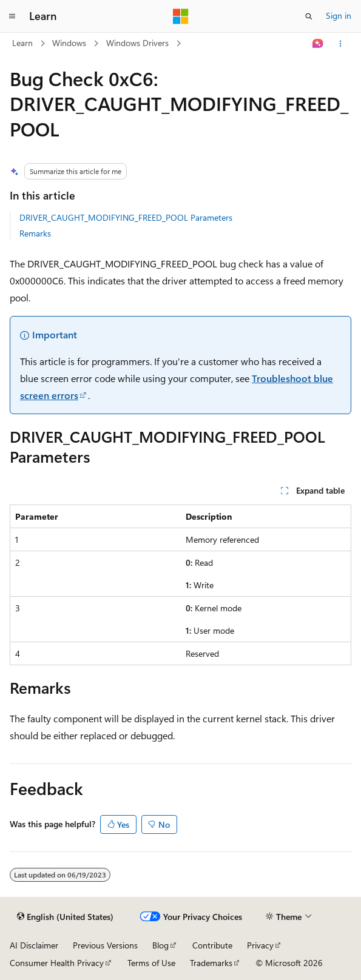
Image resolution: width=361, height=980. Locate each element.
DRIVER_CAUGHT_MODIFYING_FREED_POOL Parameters (126, 217)
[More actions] (341, 44)
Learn (22, 43)
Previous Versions (105, 945)
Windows (69, 43)
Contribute (212, 945)
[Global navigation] (12, 16)
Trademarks (211, 963)
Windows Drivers (137, 43)
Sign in (339, 15)
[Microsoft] (181, 16)
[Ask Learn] (318, 44)
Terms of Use (151, 963)
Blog (160, 945)
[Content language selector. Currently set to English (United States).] (65, 917)
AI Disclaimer (34, 945)
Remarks (35, 233)
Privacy (260, 945)
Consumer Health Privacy (57, 963)
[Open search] (309, 16)
